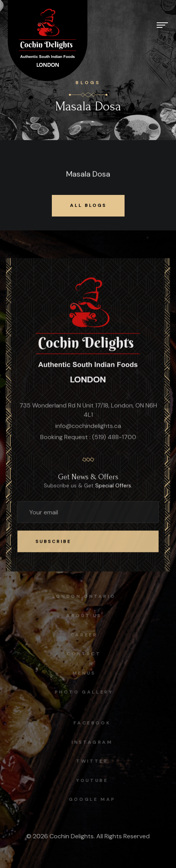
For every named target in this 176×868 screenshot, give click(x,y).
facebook (94, 723)
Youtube (93, 780)
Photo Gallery (82, 692)
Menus (82, 673)
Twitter (93, 761)
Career (83, 635)
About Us (83, 616)
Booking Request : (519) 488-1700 (88, 437)
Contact (82, 654)
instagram (93, 742)
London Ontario (83, 596)
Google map (93, 799)
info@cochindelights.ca (88, 426)
